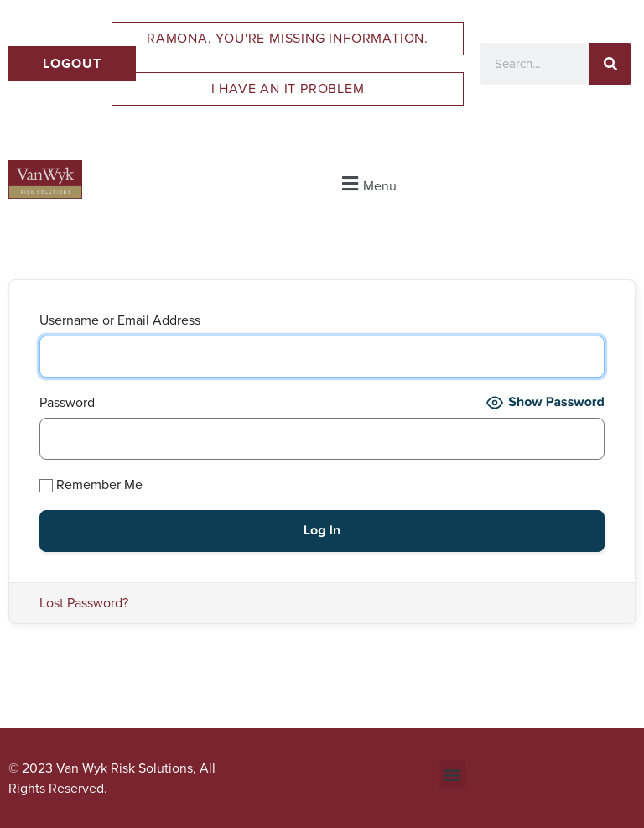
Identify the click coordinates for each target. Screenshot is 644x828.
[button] (367, 183)
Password (67, 402)
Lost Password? (84, 603)
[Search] (610, 64)
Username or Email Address (120, 320)
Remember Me (91, 484)
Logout (72, 63)
